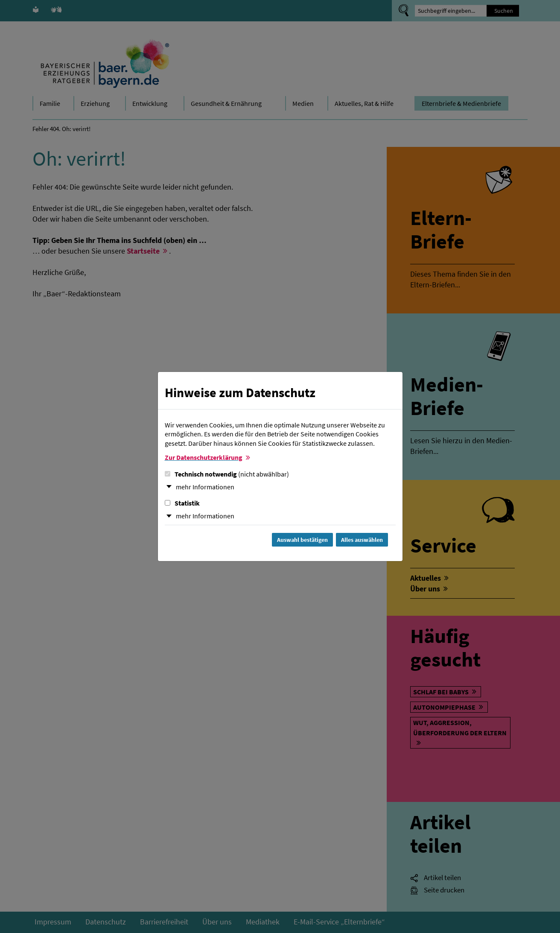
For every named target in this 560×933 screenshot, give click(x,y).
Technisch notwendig (227, 474)
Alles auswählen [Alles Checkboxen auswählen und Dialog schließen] (362, 540)
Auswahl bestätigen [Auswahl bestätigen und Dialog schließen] (302, 540)
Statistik (182, 503)
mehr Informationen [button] (205, 487)
